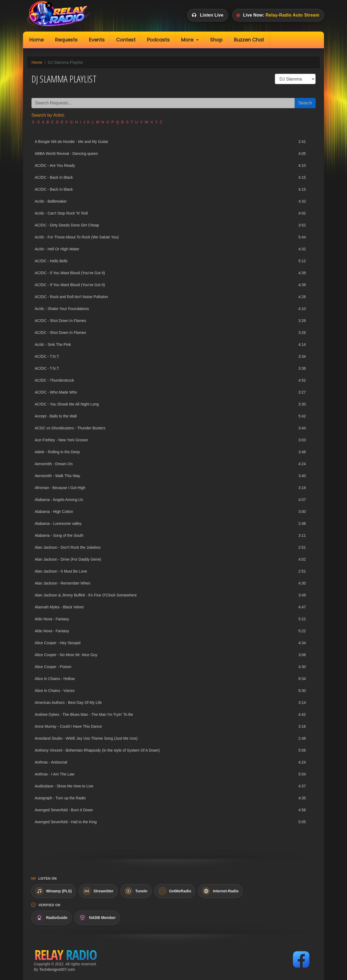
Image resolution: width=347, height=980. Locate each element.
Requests (66, 40)
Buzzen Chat (249, 40)
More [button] (187, 40)
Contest (126, 40)
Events (97, 40)
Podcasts (158, 40)
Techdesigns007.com (57, 969)
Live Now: (278, 15)
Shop (216, 40)
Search (305, 103)
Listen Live (208, 15)
